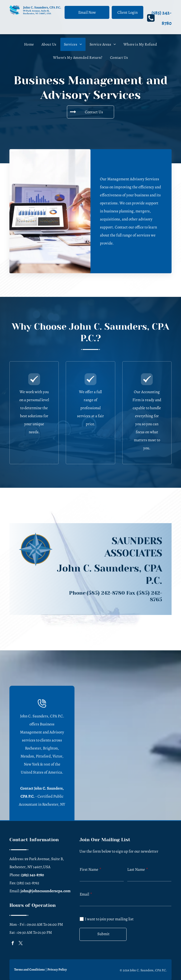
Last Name (136, 869)
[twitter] (21, 944)
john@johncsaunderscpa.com (45, 891)
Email (84, 894)
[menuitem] (29, 44)
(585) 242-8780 (106, 593)
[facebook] (12, 944)
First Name (89, 869)
